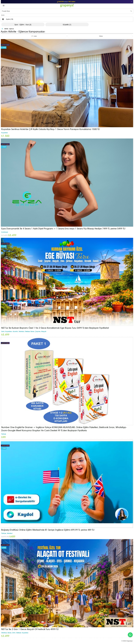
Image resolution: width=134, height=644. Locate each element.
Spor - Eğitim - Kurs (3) (23, 25)
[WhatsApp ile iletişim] (130, 635)
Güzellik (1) (67, 25)
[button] (4, 6)
